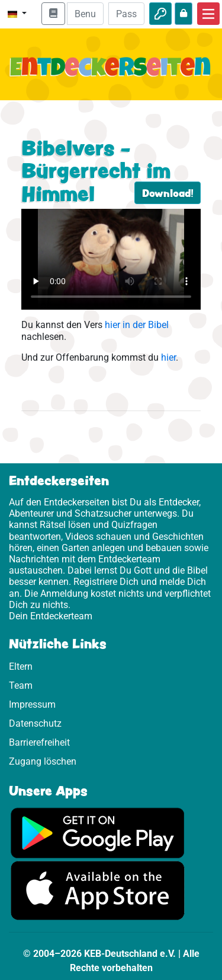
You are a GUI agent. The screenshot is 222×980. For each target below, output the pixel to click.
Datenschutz (35, 723)
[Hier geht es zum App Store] (98, 890)
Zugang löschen (43, 761)
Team (21, 685)
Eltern (21, 666)
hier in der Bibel (137, 325)
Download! (168, 193)
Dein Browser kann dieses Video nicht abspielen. (111, 259)
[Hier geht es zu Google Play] (98, 832)
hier (168, 357)
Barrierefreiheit (39, 742)
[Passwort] (126, 14)
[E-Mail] (85, 14)
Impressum (32, 704)
